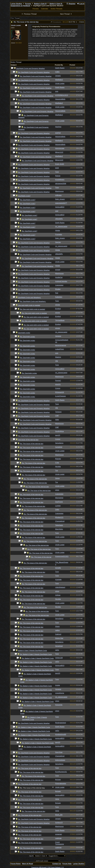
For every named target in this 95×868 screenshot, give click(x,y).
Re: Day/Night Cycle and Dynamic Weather (34, 72)
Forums (28, 4)
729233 (82, 22)
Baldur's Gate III (40, 4)
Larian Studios (16, 4)
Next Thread (66, 14)
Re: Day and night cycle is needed (32, 309)
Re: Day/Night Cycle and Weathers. (33, 301)
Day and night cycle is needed (29, 305)
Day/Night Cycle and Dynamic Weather (30, 68)
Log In (81, 4)
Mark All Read (27, 864)
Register (71, 4)
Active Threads (57, 9)
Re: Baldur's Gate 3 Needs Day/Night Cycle (36, 654)
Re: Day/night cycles (27, 337)
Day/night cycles (24, 333)
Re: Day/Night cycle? (28, 200)
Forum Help (67, 864)
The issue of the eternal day (28, 440)
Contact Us (57, 864)
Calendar (45, 9)
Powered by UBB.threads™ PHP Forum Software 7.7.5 (47, 867)
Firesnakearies (56, 22)
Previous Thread (29, 14)
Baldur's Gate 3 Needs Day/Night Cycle (32, 651)
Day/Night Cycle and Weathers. (30, 298)
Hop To (31, 856)
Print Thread (15, 18)
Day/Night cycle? (24, 196)
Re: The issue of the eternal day (26, 22)
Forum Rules (16, 864)
